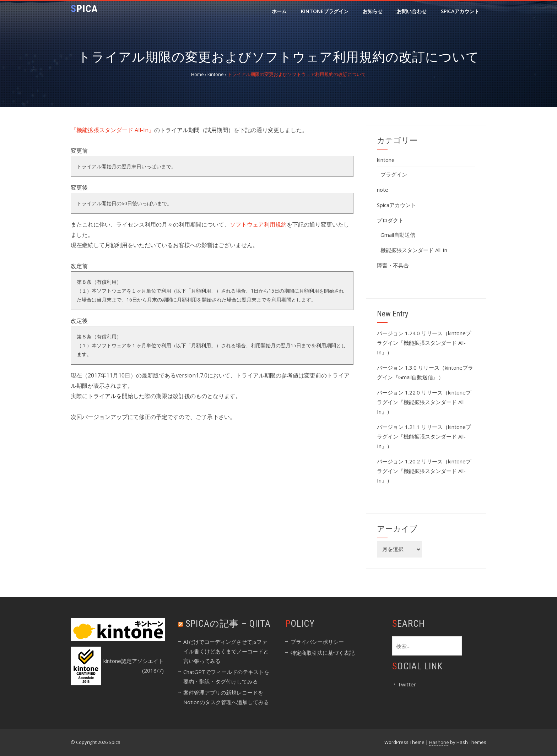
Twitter (407, 684)
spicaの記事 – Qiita (228, 624)
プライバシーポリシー (317, 642)
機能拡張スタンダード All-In (414, 250)
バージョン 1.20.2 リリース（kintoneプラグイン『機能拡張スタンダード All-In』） (424, 471)
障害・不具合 (393, 265)
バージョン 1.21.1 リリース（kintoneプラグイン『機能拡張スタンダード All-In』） (424, 436)
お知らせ (373, 11)
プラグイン (394, 174)
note (383, 190)
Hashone (439, 742)
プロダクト (390, 220)
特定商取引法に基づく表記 (323, 653)
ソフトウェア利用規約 (258, 224)
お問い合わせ (412, 11)
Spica (84, 9)
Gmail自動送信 (398, 235)
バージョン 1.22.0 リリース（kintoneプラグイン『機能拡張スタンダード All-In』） (424, 402)
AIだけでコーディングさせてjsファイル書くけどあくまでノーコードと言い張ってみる (226, 651)
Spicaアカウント (460, 11)
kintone (386, 160)
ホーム (279, 11)
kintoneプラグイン (325, 11)
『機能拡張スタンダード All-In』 (112, 130)
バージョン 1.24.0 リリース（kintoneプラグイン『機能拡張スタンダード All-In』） (424, 343)
